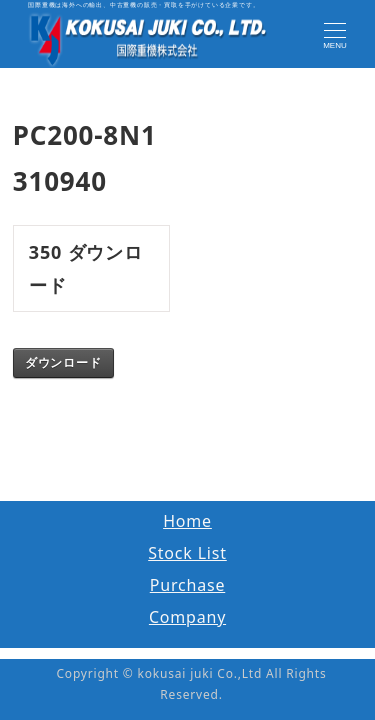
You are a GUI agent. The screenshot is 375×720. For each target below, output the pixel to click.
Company (187, 617)
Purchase (188, 585)
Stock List (187, 553)
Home (187, 521)
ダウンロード (63, 363)
